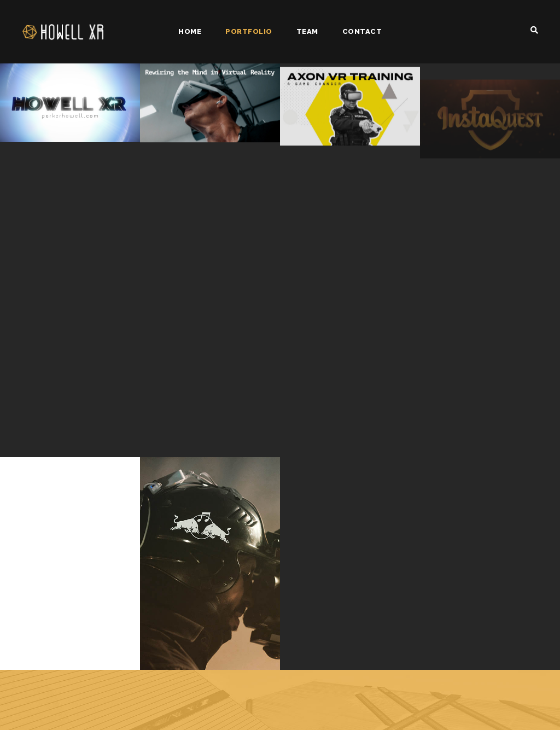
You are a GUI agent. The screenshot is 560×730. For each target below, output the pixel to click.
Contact (362, 31)
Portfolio (249, 31)
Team (307, 31)
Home (190, 31)
